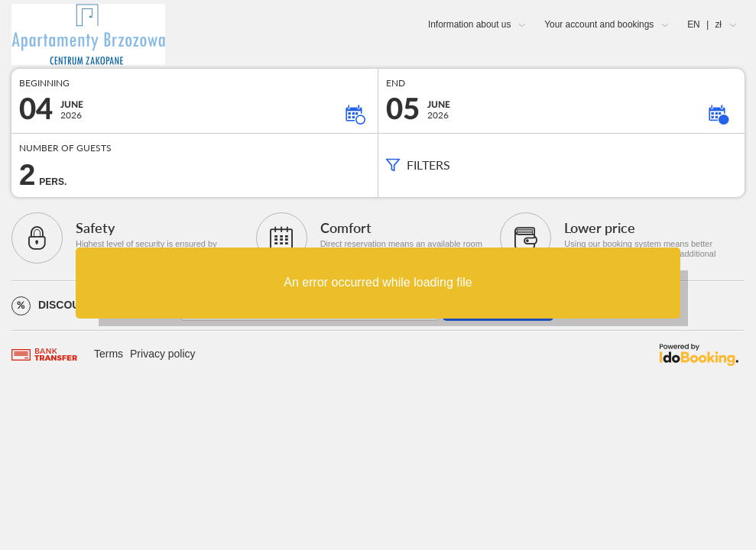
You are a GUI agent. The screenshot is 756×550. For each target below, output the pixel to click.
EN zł (704, 24)
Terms (109, 354)
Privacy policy (163, 354)
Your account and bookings (599, 24)
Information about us (469, 24)
